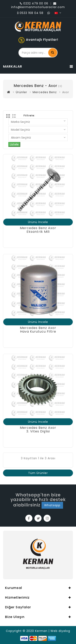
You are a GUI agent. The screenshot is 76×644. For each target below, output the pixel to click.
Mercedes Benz (45, 92)
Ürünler (21, 92)
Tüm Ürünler (38, 473)
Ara (53, 52)
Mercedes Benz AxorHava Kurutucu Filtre (38, 330)
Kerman (41, 631)
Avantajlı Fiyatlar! (42, 40)
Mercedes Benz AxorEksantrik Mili (38, 230)
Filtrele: (29, 115)
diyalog (64, 631)
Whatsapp (52, 505)
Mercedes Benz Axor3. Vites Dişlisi (38, 430)
